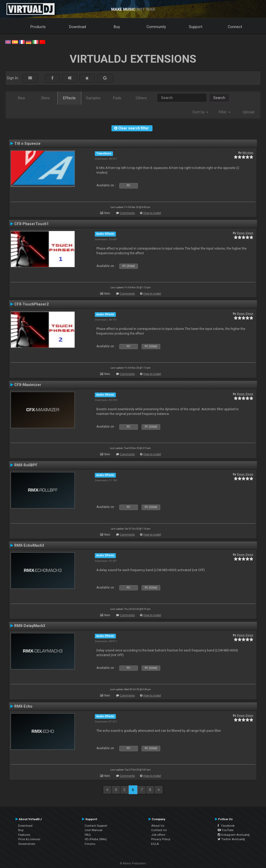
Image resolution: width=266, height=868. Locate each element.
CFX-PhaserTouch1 (31, 224)
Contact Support (96, 826)
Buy (117, 27)
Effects (69, 98)
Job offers (158, 835)
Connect (235, 27)
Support (196, 27)
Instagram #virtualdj (234, 835)
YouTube (226, 830)
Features (24, 835)
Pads (117, 98)
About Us (158, 826)
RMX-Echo (23, 706)
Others (141, 98)
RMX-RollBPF (26, 465)
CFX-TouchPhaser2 (31, 304)
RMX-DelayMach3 (30, 626)
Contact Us (159, 830)
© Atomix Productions (133, 863)
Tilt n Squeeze (27, 143)
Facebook (226, 826)
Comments (127, 213)
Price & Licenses (29, 839)
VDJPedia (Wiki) (96, 839)
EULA (155, 844)
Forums (90, 844)
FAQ (88, 835)
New (22, 98)
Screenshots (27, 844)
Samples (93, 98)
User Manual (94, 830)
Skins (45, 98)
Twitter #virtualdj (231, 839)
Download (78, 27)
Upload (248, 112)
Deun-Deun (245, 233)
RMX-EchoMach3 (29, 545)
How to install (152, 213)
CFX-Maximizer (28, 385)
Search (219, 98)
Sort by (200, 112)
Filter (225, 112)
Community (156, 27)
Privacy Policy (161, 839)
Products (38, 27)
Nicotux (248, 153)
